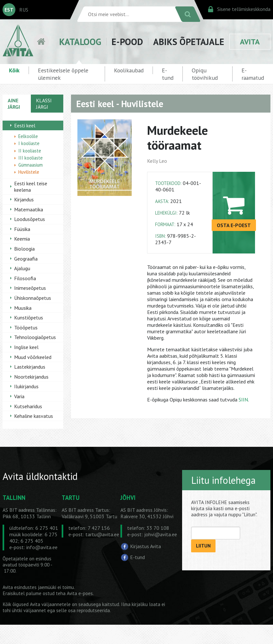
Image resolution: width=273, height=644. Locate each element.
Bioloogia (24, 249)
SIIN (243, 400)
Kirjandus (24, 199)
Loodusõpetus (30, 219)
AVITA (250, 42)
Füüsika (22, 229)
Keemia (22, 239)
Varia (19, 396)
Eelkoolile (28, 136)
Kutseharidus (28, 406)
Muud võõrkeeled (33, 357)
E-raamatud (253, 74)
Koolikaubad (129, 70)
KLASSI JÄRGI (44, 104)
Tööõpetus (26, 327)
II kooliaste (30, 151)
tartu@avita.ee (102, 534)
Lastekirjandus (30, 367)
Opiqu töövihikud (205, 74)
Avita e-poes (80, 593)
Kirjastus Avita (145, 546)
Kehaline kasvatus (34, 416)
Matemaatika (29, 209)
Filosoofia (25, 278)
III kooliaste (31, 158)
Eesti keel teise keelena (31, 187)
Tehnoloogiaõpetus (35, 337)
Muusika (23, 308)
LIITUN (203, 546)
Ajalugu (22, 268)
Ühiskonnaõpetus (33, 298)
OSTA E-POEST (234, 225)
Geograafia (26, 259)
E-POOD (127, 42)
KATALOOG (80, 42)
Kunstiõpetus (29, 317)
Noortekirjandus (31, 377)
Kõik (14, 70)
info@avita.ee (42, 547)
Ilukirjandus (26, 386)
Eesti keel (25, 125)
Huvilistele (29, 172)
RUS (24, 10)
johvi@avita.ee (161, 534)
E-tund (168, 74)
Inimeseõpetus (30, 288)
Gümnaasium (31, 165)
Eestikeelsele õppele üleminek (63, 74)
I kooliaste (29, 143)
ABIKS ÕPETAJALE (189, 42)
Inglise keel (26, 347)
